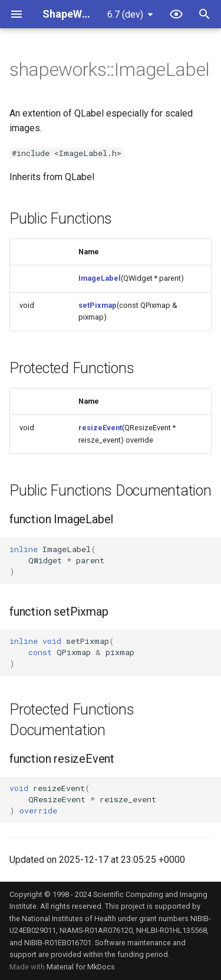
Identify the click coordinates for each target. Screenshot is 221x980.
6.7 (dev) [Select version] (125, 14)
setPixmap (98, 305)
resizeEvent (100, 428)
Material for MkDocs (81, 967)
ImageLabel (100, 278)
